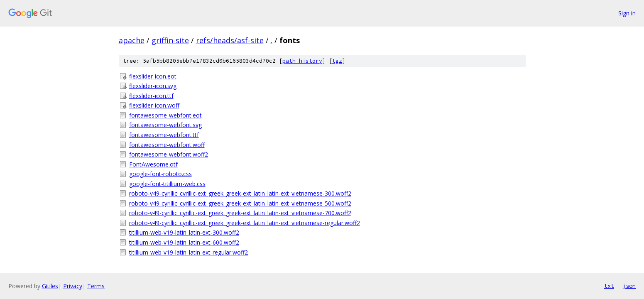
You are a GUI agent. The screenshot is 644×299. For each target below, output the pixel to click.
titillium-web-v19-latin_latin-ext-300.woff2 (184, 232)
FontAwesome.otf (153, 164)
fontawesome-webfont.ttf (164, 135)
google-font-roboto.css (160, 174)
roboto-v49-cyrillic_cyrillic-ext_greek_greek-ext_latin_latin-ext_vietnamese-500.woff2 (240, 203)
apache (132, 40)
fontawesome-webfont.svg (165, 125)
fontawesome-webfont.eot (165, 115)
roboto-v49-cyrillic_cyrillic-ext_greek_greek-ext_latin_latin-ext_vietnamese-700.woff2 (240, 213)
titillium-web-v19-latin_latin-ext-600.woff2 (184, 242)
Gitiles (50, 286)
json (629, 286)
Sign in (627, 13)
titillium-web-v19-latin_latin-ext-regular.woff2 (189, 252)
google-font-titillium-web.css (167, 184)
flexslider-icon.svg (153, 86)
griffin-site (170, 40)
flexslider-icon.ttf (151, 96)
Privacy (73, 286)
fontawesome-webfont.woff (167, 145)
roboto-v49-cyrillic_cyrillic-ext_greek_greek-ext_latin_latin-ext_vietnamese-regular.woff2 (245, 223)
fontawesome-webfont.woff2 (169, 154)
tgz (337, 61)
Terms (96, 286)
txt (609, 286)
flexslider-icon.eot (153, 76)
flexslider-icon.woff (154, 105)
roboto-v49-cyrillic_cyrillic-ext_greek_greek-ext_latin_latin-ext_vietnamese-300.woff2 (240, 193)
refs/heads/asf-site (230, 40)
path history (302, 61)
